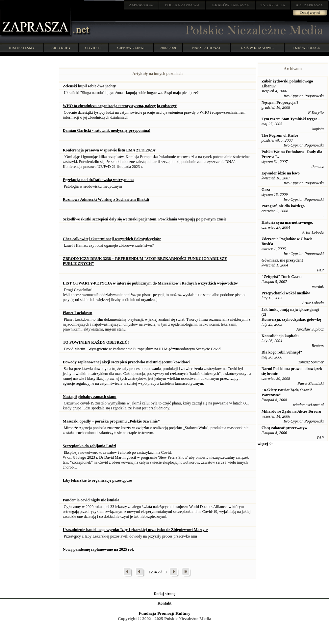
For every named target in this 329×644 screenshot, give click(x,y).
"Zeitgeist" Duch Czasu (282, 277)
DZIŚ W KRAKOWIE (257, 48)
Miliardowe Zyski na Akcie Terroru (291, 411)
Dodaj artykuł (310, 12)
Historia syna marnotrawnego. (287, 222)
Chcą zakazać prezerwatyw (285, 428)
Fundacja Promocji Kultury (164, 613)
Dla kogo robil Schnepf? (282, 352)
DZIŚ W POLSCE (306, 48)
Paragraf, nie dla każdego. (284, 206)
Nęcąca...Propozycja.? (280, 103)
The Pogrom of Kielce (280, 135)
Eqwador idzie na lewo (281, 173)
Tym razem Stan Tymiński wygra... (291, 119)
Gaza (266, 190)
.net (141, 5)
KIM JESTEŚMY (22, 48)
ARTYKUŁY (61, 48)
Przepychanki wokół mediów (286, 293)
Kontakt (165, 603)
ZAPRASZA (182, 5)
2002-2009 (168, 48)
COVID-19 (93, 48)
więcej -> (265, 444)
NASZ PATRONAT (206, 48)
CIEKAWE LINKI (131, 48)
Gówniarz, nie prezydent (282, 260)
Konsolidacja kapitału (280, 336)
